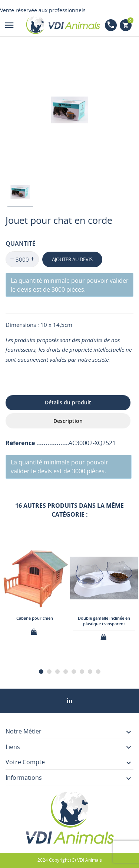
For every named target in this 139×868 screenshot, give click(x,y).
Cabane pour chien (35, 618)
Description (68, 421)
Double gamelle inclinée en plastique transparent (104, 621)
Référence (21, 443)
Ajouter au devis (72, 259)
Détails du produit (68, 402)
